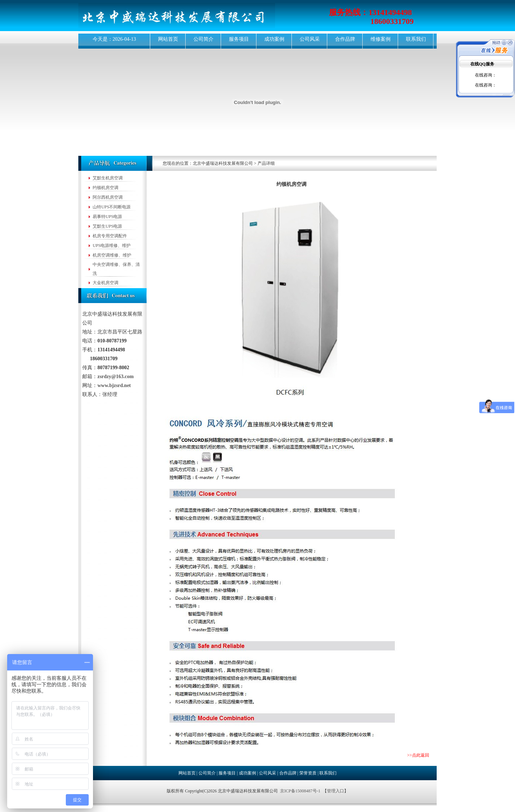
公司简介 (203, 39)
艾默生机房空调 (108, 178)
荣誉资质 (308, 773)
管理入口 (335, 791)
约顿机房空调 (106, 188)
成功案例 (274, 39)
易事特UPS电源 (107, 217)
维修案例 (381, 39)
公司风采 (310, 39)
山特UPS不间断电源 (112, 207)
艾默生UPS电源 (107, 226)
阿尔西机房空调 (108, 197)
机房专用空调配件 (110, 236)
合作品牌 (345, 39)
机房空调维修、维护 (112, 255)
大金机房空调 (106, 283)
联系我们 (416, 39)
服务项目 (239, 39)
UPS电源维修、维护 (112, 246)
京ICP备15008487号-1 (300, 791)
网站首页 (168, 39)
